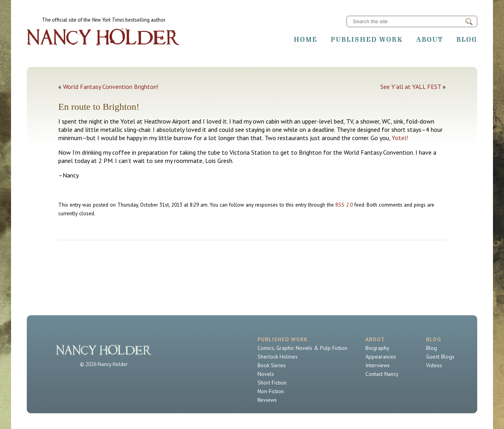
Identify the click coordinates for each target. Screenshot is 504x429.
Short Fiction (272, 383)
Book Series (272, 365)
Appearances (381, 357)
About (430, 39)
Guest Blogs (440, 357)
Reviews (267, 400)
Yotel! (400, 138)
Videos (434, 365)
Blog (467, 39)
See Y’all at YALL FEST (411, 87)
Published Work (367, 39)
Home (306, 39)
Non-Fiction (271, 391)
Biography (377, 348)
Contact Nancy (382, 374)
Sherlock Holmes (278, 357)
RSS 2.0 (344, 205)
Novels (266, 374)
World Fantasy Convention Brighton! (111, 87)
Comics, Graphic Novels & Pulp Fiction (302, 348)
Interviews (378, 365)
